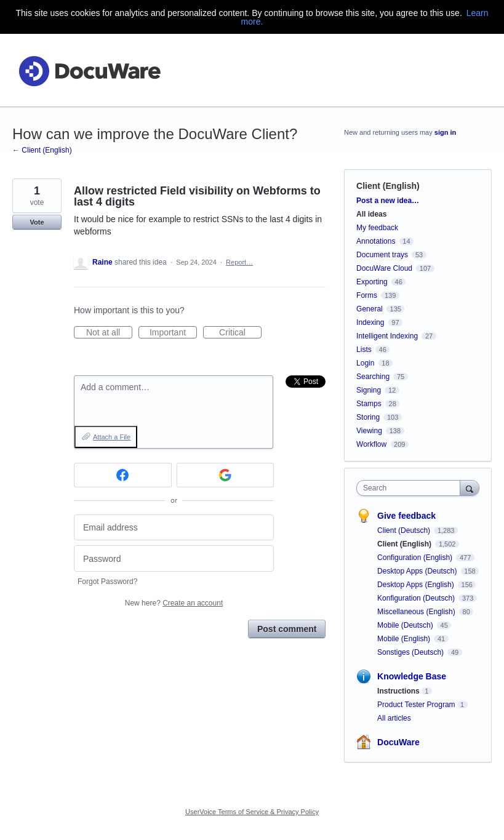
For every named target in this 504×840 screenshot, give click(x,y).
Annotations (376, 241)
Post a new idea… (388, 201)
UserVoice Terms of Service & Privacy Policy (252, 812)
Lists (364, 350)
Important (173, 333)
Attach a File (112, 437)
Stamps (369, 404)
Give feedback (406, 516)
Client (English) (388, 186)
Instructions (398, 691)
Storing (368, 417)
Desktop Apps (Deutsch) (418, 571)
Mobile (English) (405, 639)
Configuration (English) (416, 558)
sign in (445, 132)
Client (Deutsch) (405, 530)
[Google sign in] (226, 475)
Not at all (109, 333)
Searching (373, 377)
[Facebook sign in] (123, 475)
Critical (240, 333)
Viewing (369, 431)
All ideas (371, 214)
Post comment (287, 629)
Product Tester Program (416, 705)
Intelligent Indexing (387, 336)
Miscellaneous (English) (417, 612)
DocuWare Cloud (384, 268)
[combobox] (411, 488)
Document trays (382, 255)
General (370, 309)
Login (365, 363)
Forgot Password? (107, 582)
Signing (369, 390)
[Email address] (174, 528)
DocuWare (398, 742)
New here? (174, 603)
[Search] (470, 488)
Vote (37, 222)
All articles (394, 718)
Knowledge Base (412, 676)
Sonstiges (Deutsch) (411, 652)
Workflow (371, 444)
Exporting (372, 282)
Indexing (370, 322)
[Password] (174, 558)
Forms (367, 295)
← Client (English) (42, 150)
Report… (239, 262)
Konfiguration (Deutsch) (417, 598)
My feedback (377, 228)
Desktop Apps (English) (417, 585)
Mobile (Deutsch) (406, 625)
